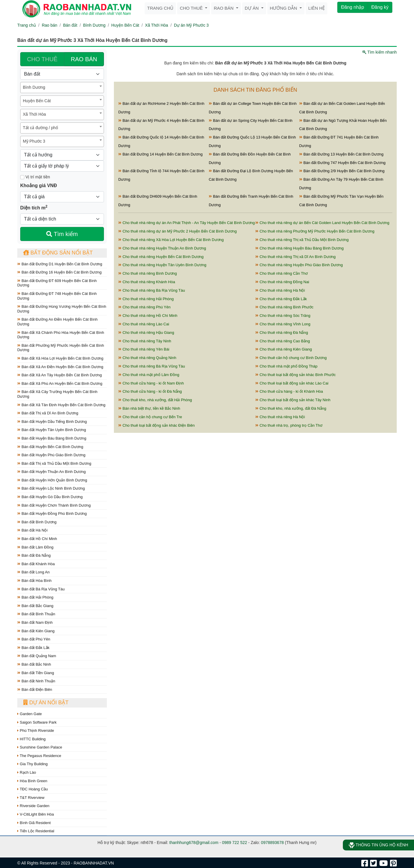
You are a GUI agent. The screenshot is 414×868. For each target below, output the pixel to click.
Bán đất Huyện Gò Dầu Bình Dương (50, 497)
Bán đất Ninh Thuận (36, 681)
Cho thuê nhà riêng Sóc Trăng (283, 316)
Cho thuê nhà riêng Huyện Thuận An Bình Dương (162, 248)
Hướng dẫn (284, 8)
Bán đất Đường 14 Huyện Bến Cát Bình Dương (160, 154)
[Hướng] (62, 155)
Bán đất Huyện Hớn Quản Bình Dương (52, 480)
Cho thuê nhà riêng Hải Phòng (146, 299)
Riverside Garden (33, 806)
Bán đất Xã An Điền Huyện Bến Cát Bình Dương (60, 367)
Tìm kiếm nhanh (380, 52)
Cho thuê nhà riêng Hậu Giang (146, 333)
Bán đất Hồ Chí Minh (37, 539)
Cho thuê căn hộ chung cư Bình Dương (291, 358)
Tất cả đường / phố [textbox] (40, 128)
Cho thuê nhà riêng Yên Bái (144, 349)
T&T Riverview (31, 798)
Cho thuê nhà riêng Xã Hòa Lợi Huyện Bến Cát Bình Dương (171, 240)
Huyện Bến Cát (125, 25)
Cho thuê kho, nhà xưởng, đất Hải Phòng (155, 400)
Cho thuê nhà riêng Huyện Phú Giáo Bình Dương (299, 265)
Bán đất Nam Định (35, 622)
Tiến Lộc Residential (36, 831)
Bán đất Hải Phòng (35, 597)
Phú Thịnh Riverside (36, 731)
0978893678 (272, 843)
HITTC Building (31, 739)
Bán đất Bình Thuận (36, 614)
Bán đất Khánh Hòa (36, 564)
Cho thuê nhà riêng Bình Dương (148, 273)
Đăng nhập (353, 7)
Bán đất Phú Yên (34, 639)
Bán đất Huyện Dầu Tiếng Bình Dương (52, 422)
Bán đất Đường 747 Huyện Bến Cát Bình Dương (342, 163)
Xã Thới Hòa (156, 25)
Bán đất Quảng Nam (37, 656)
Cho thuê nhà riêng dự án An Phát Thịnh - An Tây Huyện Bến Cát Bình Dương (187, 223)
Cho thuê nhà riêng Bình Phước (284, 307)
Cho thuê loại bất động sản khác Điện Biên (156, 425)
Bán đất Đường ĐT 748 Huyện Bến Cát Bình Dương (57, 296)
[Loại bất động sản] (62, 74)
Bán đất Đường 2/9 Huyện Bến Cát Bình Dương (342, 171)
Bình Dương (94, 25)
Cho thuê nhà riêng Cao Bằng (283, 341)
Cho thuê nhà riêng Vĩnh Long (283, 324)
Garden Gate (30, 714)
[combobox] (62, 88)
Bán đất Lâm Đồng (35, 547)
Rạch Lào (27, 772)
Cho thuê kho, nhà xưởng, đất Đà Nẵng (291, 408)
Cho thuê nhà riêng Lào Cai (144, 324)
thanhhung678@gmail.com (194, 843)
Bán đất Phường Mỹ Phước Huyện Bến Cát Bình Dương (61, 348)
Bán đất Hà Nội (32, 530)
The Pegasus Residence (39, 756)
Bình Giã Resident (34, 823)
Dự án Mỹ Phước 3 (191, 25)
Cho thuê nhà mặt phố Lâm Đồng (149, 375)
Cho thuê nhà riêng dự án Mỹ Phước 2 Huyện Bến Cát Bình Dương (178, 231)
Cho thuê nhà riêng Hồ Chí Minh (148, 316)
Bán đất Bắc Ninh (34, 664)
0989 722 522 (235, 843)
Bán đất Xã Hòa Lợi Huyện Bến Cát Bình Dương (60, 358)
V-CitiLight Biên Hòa (36, 814)
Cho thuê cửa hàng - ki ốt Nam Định (151, 383)
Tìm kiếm (62, 234)
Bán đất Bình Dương (37, 522)
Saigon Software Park (37, 722)
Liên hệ (317, 8)
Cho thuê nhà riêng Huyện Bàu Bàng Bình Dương (300, 248)
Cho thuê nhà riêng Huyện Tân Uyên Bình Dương (162, 265)
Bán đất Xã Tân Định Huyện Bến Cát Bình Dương (61, 405)
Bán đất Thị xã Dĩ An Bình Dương (48, 413)
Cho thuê (192, 8)
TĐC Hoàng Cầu (32, 789)
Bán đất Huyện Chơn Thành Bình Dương (54, 505)
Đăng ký (380, 7)
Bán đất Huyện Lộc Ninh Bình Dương (51, 488)
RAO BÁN (84, 59)
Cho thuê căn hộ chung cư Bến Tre (150, 417)
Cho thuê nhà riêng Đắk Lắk (281, 299)
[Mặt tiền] (22, 177)
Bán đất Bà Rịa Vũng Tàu (41, 589)
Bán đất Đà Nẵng (34, 555)
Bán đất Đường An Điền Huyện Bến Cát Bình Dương (57, 322)
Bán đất (70, 25)
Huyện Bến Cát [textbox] (37, 101)
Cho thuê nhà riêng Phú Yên (144, 307)
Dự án (252, 8)
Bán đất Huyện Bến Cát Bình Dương (50, 447)
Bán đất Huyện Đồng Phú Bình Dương (52, 514)
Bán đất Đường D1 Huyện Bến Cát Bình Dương (60, 264)
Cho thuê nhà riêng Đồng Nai (282, 282)
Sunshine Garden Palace (40, 747)
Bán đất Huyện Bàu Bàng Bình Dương (52, 438)
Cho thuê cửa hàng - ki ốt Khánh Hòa (289, 391)
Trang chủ (160, 8)
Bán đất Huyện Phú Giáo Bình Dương (51, 455)
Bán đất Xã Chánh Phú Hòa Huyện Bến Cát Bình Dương (61, 335)
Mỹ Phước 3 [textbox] (34, 141)
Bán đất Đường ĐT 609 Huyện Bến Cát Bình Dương (57, 283)
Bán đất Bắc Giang (35, 606)
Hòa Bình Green (32, 781)
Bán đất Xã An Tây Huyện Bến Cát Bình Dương (60, 375)
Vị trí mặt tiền (35, 177)
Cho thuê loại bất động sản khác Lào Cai (292, 383)
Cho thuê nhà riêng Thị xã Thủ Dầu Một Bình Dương (302, 240)
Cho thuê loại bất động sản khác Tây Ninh (293, 400)
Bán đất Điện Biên (35, 690)
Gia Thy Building (32, 764)
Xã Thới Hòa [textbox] (34, 114)
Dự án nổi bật (46, 703)
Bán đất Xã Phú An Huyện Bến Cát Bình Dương (60, 383)
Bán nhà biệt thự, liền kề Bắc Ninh (149, 408)
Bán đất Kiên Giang (36, 631)
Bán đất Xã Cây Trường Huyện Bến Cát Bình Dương (57, 394)
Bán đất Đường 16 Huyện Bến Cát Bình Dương (59, 272)
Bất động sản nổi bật (58, 253)
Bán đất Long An (34, 572)
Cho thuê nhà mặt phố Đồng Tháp (286, 366)
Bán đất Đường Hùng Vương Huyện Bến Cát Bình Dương (62, 309)
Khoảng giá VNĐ (39, 186)
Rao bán (224, 8)
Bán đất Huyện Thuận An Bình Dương (52, 472)
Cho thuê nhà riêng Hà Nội (280, 290)
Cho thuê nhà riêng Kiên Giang (284, 349)
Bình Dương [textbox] (34, 87)
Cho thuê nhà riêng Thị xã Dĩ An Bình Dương (295, 257)
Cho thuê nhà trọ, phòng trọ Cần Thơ (289, 425)
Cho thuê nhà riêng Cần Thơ (282, 273)
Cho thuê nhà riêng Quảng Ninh (147, 358)
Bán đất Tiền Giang (36, 673)
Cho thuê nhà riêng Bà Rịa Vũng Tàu (152, 290)
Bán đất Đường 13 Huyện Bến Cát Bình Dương (341, 154)
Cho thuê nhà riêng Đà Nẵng (282, 333)
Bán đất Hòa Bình (34, 581)
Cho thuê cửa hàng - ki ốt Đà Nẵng (150, 391)
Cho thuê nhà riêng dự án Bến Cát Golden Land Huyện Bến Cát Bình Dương (322, 223)
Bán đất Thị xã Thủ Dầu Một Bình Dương (54, 463)
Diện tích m (34, 207)
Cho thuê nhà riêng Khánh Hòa (147, 282)
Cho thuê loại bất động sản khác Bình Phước (296, 375)
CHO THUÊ (42, 59)
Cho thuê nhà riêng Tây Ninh (145, 341)
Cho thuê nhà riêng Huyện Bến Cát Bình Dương (161, 257)
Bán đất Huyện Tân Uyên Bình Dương (52, 430)
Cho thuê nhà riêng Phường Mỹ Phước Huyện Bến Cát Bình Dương (315, 231)
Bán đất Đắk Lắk (33, 648)
